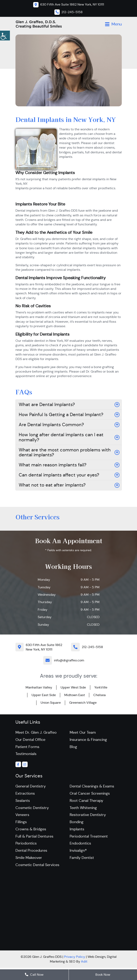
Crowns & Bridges (31, 830)
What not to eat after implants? (52, 485)
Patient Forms (27, 747)
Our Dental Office (30, 740)
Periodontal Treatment (89, 837)
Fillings (21, 823)
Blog (73, 747)
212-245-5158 (92, 647)
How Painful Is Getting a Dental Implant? (61, 415)
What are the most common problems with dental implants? (65, 452)
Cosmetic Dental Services (37, 866)
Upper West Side (73, 687)
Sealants (23, 801)
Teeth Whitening (83, 808)
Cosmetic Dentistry (32, 808)
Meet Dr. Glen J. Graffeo (36, 732)
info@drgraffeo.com (69, 660)
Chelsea (100, 695)
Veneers (22, 816)
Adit (84, 963)
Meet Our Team (83, 732)
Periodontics (26, 845)
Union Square (51, 703)
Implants (77, 830)
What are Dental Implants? (47, 405)
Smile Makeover (29, 859)
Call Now (34, 975)
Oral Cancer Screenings (90, 794)
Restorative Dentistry (88, 816)
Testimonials (26, 754)
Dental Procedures (31, 852)
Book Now (103, 975)
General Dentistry (31, 787)
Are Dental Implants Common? (51, 425)
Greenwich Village (83, 703)
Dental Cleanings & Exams (92, 787)
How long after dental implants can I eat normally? (61, 437)
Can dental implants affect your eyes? (59, 475)
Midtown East (75, 695)
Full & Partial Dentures (34, 837)
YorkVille (101, 687)
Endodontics (80, 845)
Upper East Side (44, 695)
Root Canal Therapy (86, 801)
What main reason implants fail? (53, 465)
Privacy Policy (75, 958)
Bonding (77, 823)
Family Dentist (82, 859)
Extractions (25, 794)
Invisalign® (78, 852)
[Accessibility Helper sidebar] (5, 35)
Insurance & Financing (88, 740)
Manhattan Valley (39, 687)
